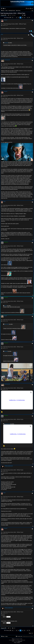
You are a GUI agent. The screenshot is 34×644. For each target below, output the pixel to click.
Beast (2, 34)
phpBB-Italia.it (20, 641)
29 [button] (24, 18)
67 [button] (27, 18)
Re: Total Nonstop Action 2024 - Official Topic (14, 24)
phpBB (13, 640)
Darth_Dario (6, 242)
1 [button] (14, 18)
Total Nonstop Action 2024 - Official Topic (13, 13)
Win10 (13, 639)
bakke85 (5, 316)
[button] (10, 18)
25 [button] (16, 18)
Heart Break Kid (7, 60)
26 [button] (18, 18)
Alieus (4, 201)
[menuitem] (4, 9)
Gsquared (6, 20)
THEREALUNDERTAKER (9, 466)
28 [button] (22, 18)
